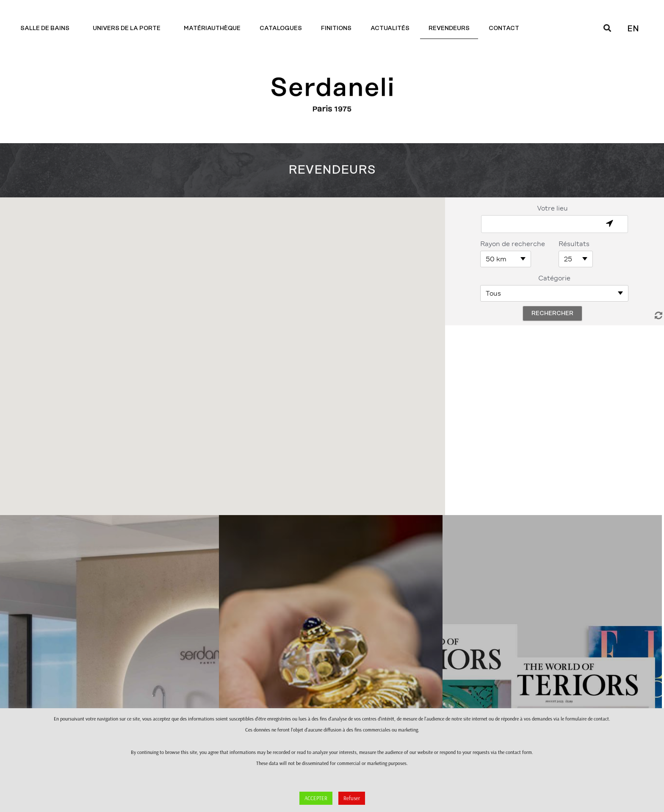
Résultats (574, 244)
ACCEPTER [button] (316, 798)
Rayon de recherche (513, 244)
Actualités (390, 28)
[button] (222, 349)
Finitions (336, 28)
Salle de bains (47, 28)
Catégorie (554, 278)
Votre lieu (552, 208)
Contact (506, 28)
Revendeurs (449, 28)
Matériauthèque (212, 28)
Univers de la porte (129, 28)
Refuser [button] (352, 798)
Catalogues (281, 28)
